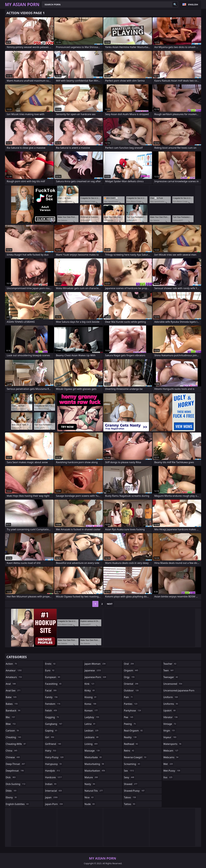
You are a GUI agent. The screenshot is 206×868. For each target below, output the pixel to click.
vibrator (171, 717)
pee (129, 717)
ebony (12, 797)
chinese (13, 757)
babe (12, 697)
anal (11, 684)
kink (90, 684)
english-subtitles (18, 804)
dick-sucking (16, 784)
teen (169, 670)
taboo (130, 797)
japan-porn (54, 804)
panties (131, 704)
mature (92, 777)
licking (91, 744)
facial (51, 690)
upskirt (170, 711)
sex (129, 771)
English (193, 4)
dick (11, 777)
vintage (170, 724)
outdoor (132, 690)
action (12, 664)
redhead (131, 744)
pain (129, 697)
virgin (170, 731)
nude (90, 804)
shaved (131, 784)
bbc (11, 717)
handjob (53, 771)
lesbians (92, 737)
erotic (51, 664)
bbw (11, 724)
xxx (168, 777)
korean (92, 711)
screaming (132, 764)
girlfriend (53, 744)
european (53, 677)
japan (52, 797)
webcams (171, 757)
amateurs (14, 677)
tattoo (130, 804)
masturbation (95, 771)
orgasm (131, 670)
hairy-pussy (55, 757)
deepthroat (15, 771)
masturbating (95, 764)
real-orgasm (134, 731)
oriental (131, 684)
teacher (170, 664)
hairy (51, 751)
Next (110, 604)
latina (90, 724)
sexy (129, 777)
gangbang (54, 724)
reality (131, 737)
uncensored (173, 684)
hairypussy (54, 764)
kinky (90, 690)
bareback (13, 711)
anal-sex (14, 690)
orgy (130, 677)
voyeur (170, 737)
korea (91, 704)
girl (50, 737)
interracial (54, 791)
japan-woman (95, 664)
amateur (14, 670)
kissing (91, 697)
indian (51, 784)
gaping (52, 731)
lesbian (92, 731)
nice (89, 797)
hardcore (54, 777)
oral (129, 664)
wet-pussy (172, 771)
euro (50, 670)
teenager (171, 677)
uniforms (171, 704)
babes (12, 704)
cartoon (13, 731)
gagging (52, 717)
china (12, 751)
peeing (130, 724)
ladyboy (92, 717)
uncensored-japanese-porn (179, 691)
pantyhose (133, 711)
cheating (14, 737)
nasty (90, 784)
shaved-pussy (135, 791)
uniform (171, 697)
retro (129, 751)
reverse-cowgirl (135, 757)
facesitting (54, 684)
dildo (12, 791)
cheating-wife (16, 744)
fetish (51, 711)
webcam (171, 751)
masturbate (94, 757)
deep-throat (16, 764)
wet (168, 764)
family (52, 697)
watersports (173, 744)
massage (92, 751)
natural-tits (94, 791)
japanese (93, 670)
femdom (53, 704)
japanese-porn (96, 677)
